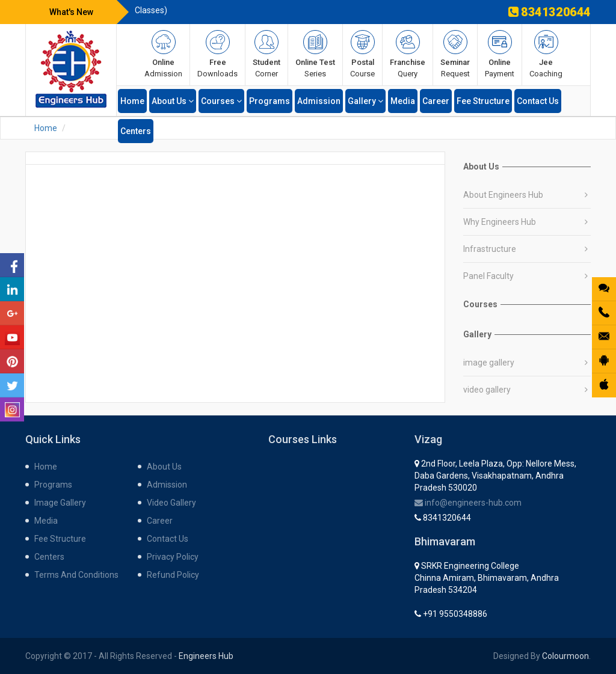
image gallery (489, 363)
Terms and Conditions (76, 575)
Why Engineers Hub (500, 222)
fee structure (483, 101)
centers (136, 131)
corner (266, 54)
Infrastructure (490, 249)
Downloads (217, 54)
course (362, 54)
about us (173, 101)
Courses (221, 101)
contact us (538, 101)
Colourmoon (565, 656)
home (132, 101)
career (436, 101)
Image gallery (60, 503)
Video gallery (171, 503)
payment (500, 54)
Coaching (546, 54)
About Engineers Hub (503, 195)
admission (163, 54)
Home (46, 128)
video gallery (487, 390)
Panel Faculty (488, 276)
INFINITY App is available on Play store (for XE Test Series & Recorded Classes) (296, 17)
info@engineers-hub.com (468, 503)
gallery (365, 101)
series (315, 54)
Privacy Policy (173, 557)
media (403, 101)
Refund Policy (173, 575)
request (455, 54)
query (408, 54)
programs (269, 101)
